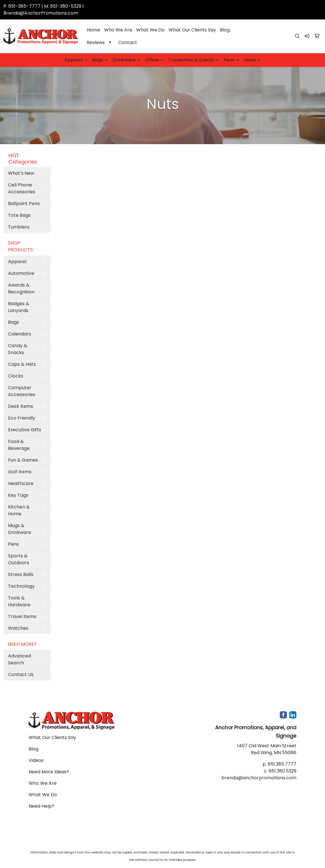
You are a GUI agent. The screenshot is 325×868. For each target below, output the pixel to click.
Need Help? (41, 806)
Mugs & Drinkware (20, 529)
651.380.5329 (283, 771)
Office (152, 60)
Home (93, 30)
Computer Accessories (22, 391)
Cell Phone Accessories (22, 188)
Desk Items (21, 406)
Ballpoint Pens (24, 203)
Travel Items (22, 616)
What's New (21, 173)
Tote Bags (19, 215)
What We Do (150, 30)
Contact (128, 42)
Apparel (74, 60)
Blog (225, 30)
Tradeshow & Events (191, 60)
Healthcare (21, 483)
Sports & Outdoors (19, 559)
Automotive (21, 273)
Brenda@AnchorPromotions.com (41, 13)
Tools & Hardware (19, 601)
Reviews (96, 42)
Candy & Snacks (18, 349)
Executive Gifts (25, 430)
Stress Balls (21, 574)
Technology (21, 586)
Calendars (20, 334)
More (250, 60)
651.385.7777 (282, 764)
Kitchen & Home (19, 510)
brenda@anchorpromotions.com (259, 778)
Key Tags (18, 495)
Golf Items (20, 472)
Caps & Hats (22, 364)
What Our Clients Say (192, 30)
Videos (36, 760)
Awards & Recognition (21, 288)
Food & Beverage (19, 445)
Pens (229, 60)
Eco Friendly (22, 418)
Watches (18, 628)
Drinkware (124, 60)
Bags (98, 60)
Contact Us (21, 675)
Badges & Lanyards (19, 307)
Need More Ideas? (49, 772)
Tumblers (19, 227)
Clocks (16, 376)
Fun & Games (23, 460)
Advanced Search (19, 659)
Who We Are (118, 30)
